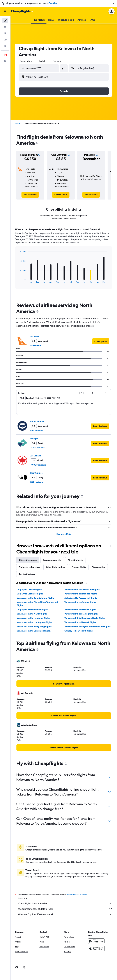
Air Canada (36, 456)
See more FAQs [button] (64, 534)
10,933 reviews (38, 465)
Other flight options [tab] (56, 567)
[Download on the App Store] (96, 948)
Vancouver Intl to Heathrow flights (34, 618)
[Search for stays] (5, 27)
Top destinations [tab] (27, 574)
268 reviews (36, 482)
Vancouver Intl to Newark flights (80, 622)
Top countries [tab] (99, 567)
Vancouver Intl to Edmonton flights (34, 631)
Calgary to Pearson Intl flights (79, 631)
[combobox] (27, 61)
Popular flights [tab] (79, 567)
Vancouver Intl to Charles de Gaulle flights (85, 618)
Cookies (53, 3)
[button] (114, 3)
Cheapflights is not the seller (65, 903)
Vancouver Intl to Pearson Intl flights (82, 589)
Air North (35, 336)
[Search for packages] (5, 40)
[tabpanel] (64, 261)
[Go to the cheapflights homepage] (22, 11)
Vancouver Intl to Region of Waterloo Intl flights (87, 627)
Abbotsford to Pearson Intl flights (81, 598)
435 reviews (36, 430)
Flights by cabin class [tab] (29, 567)
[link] (30, 195)
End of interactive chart (19, 281)
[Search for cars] (5, 33)
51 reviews (36, 346)
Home (18, 123)
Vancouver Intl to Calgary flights (80, 602)
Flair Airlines (36, 473)
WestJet (34, 439)
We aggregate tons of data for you (65, 909)
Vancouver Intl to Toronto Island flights (35, 598)
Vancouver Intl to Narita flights (32, 614)
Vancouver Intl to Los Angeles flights (35, 622)
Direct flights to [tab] (75, 560)
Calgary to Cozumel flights (30, 594)
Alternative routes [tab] (28, 560)
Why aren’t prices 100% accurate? (65, 914)
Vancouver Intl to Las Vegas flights (81, 614)
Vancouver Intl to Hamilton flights (81, 594)
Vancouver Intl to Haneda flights (80, 610)
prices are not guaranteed (77, 895)
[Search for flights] (5, 21)
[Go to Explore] (5, 46)
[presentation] (37, 143)
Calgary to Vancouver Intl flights (33, 610)
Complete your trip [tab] (52, 560)
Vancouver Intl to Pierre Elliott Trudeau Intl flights (37, 604)
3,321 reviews (37, 448)
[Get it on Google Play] (96, 941)
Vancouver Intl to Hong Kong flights (34, 627)
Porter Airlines (37, 421)
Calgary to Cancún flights (29, 589)
